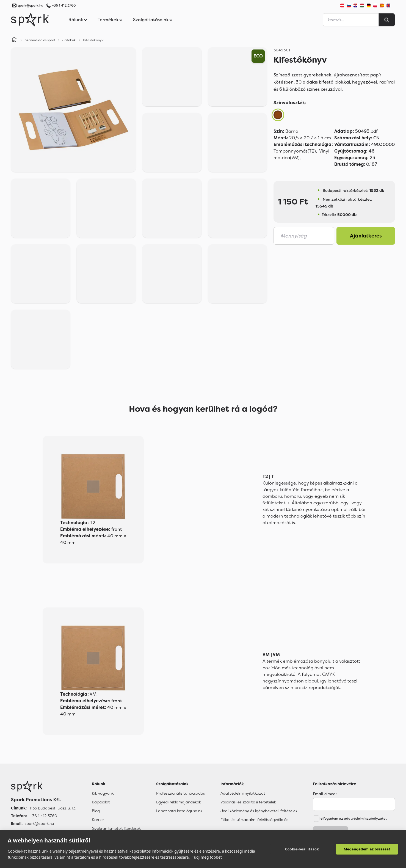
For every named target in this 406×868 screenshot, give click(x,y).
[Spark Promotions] (30, 20)
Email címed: (325, 794)
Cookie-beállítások (302, 849)
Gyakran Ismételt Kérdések (116, 828)
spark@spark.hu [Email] (39, 823)
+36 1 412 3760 (64, 5)
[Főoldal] (44, 787)
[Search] (387, 20)
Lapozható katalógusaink (179, 811)
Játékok (69, 40)
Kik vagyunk (103, 793)
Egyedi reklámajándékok (179, 802)
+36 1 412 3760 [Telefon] (44, 816)
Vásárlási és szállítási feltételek (248, 802)
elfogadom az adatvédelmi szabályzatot (354, 819)
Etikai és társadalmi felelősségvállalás (254, 820)
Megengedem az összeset (367, 849)
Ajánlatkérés (366, 236)
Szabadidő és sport (40, 40)
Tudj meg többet (207, 857)
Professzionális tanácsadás (180, 793)
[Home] (14, 40)
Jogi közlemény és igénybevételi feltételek (259, 811)
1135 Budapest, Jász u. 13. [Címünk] (53, 808)
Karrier (98, 820)
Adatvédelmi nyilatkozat (243, 793)
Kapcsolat (101, 802)
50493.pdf (356, 131)
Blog (96, 811)
